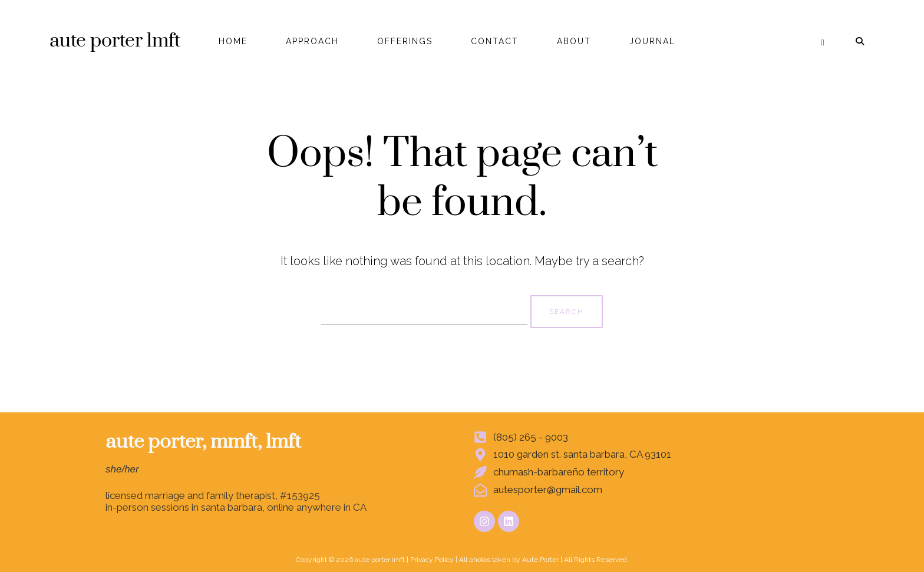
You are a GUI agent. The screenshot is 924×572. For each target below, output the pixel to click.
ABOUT (574, 41)
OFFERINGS (405, 41)
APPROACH (312, 41)
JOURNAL (652, 41)
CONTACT (495, 41)
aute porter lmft (115, 41)
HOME (233, 41)
